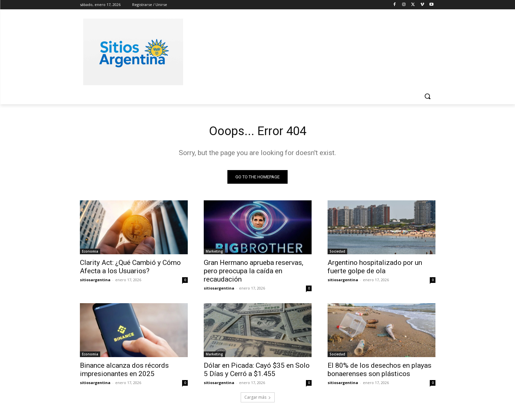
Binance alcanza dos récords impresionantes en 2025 (124, 371)
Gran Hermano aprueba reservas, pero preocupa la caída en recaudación (254, 273)
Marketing (214, 253)
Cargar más (258, 399)
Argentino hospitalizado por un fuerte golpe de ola (375, 268)
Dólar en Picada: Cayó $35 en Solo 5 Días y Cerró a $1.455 (257, 371)
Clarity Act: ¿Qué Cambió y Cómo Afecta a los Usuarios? (130, 268)
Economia (90, 253)
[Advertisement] (308, 51)
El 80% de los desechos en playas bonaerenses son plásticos (380, 371)
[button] (427, 96)
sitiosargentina (95, 281)
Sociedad (337, 253)
